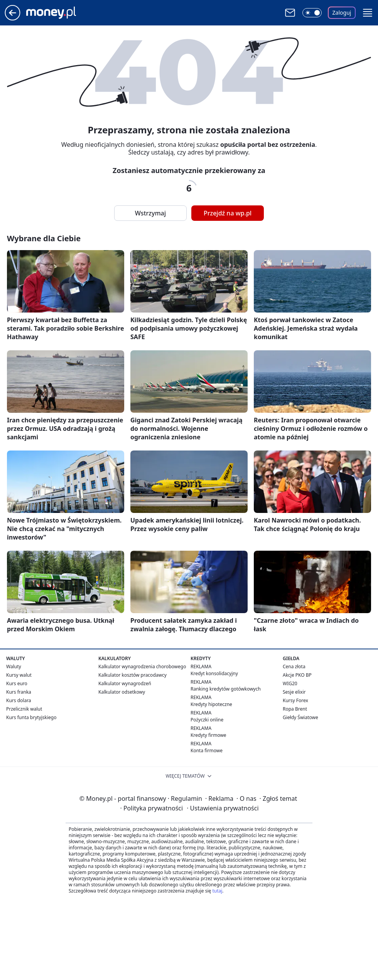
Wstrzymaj (150, 213)
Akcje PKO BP (297, 675)
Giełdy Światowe (300, 717)
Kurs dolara (19, 700)
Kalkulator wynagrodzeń (125, 683)
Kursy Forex (295, 700)
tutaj (217, 891)
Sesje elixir (294, 692)
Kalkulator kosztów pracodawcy (132, 675)
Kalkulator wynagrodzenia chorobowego (142, 667)
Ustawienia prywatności (223, 808)
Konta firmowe (207, 751)
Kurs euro (17, 683)
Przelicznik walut (24, 709)
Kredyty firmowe (208, 735)
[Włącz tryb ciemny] (312, 13)
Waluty (14, 667)
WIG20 (290, 683)
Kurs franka (19, 692)
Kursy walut (19, 675)
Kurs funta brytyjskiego (31, 717)
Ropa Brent (295, 709)
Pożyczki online (207, 720)
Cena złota (294, 667)
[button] (368, 13)
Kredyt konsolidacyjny (214, 673)
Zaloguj (342, 13)
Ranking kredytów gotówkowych (226, 689)
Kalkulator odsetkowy (122, 692)
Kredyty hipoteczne (211, 704)
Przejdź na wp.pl (228, 213)
